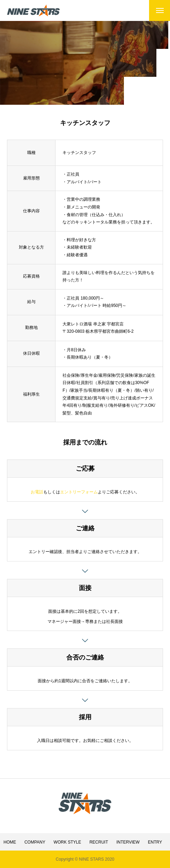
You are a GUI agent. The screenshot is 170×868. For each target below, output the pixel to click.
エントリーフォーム (79, 492)
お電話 (37, 492)
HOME (10, 842)
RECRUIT (99, 842)
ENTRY (155, 842)
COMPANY (35, 842)
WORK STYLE (68, 842)
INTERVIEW (128, 842)
